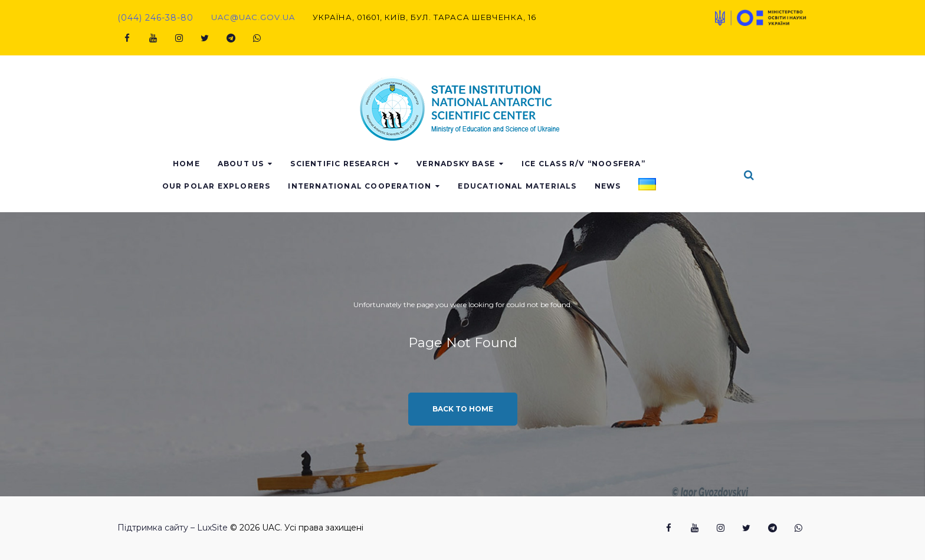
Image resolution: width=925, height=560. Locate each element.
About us (294, 164)
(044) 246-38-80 (155, 18)
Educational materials (571, 186)
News (661, 186)
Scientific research (394, 164)
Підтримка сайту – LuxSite (173, 528)
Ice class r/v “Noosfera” (637, 164)
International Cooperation (413, 186)
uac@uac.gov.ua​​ (253, 17)
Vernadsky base (509, 164)
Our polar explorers (270, 186)
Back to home (463, 409)
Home (240, 164)
